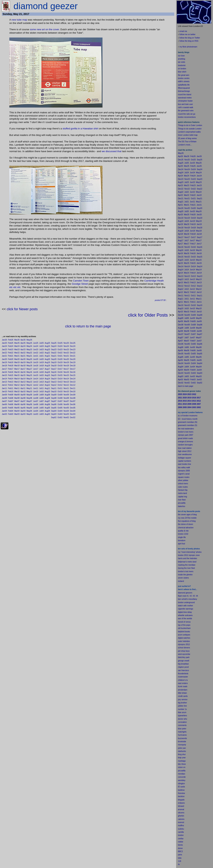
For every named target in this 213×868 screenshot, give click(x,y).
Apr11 (23, 388)
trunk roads (183, 686)
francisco (185, 670)
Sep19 (54, 362)
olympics (182, 644)
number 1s (182, 709)
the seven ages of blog (187, 515)
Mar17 (17, 369)
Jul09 (42, 395)
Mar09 (17, 395)
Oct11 (60, 388)
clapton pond (183, 667)
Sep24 (54, 346)
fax (182, 839)
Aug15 (47, 375)
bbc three (182, 764)
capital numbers (185, 461)
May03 (29, 414)
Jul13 (42, 382)
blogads (181, 800)
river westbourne (185, 454)
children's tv (183, 680)
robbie (181, 842)
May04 (29, 411)
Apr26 (23, 340)
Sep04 (54, 411)
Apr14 (23, 379)
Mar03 (17, 414)
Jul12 (42, 385)
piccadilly (182, 503)
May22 (29, 353)
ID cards (181, 787)
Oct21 (60, 356)
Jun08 (36, 398)
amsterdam (183, 690)
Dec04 (73, 411)
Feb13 (11, 382)
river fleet (182, 500)
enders (185, 683)
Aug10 (47, 392)
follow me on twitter (187, 34)
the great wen (184, 75)
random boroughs (185, 445)
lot (179, 858)
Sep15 (54, 375)
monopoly (182, 745)
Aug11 (47, 388)
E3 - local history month (188, 419)
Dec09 (73, 395)
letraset (181, 806)
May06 (29, 404)
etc (11, 287)
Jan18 (4, 366)
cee (179, 839)
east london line (184, 464)
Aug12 (47, 385)
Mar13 (17, 382)
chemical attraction (186, 528)
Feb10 (11, 392)
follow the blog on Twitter (190, 38)
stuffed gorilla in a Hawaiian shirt (81, 129)
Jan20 (4, 359)
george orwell (184, 661)
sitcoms (181, 813)
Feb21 (11, 356)
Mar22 (17, 353)
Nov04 (66, 411)
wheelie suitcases (185, 615)
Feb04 (11, 411)
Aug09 (47, 395)
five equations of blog (187, 521)
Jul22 (42, 353)
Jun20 (36, 359)
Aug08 (47, 398)
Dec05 (73, 408)
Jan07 (4, 401)
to (181, 858)
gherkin (181, 816)
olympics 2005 (184, 471)
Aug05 (47, 408)
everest (181, 822)
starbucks (182, 751)
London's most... (185, 145)
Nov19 (66, 362)
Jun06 (36, 404)
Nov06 (66, 404)
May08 (29, 398)
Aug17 (47, 369)
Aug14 (47, 379)
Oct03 (60, 414)
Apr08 (23, 398)
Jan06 (4, 404)
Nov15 (66, 375)
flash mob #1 (183, 596)
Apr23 (23, 350)
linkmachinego (184, 91)
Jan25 (4, 343)
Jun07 (36, 401)
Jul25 (42, 343)
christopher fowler (185, 101)
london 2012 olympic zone (189, 555)
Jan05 (4, 408)
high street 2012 (185, 451)
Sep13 (54, 382)
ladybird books (184, 632)
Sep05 (54, 408)
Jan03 (4, 414)
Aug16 (47, 372)
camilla (181, 832)
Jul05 (42, 408)
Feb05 (11, 408)
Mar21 (17, 356)
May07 (29, 401)
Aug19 (47, 362)
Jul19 (42, 362)
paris (180, 855)
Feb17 (11, 369)
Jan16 (4, 372)
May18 (29, 366)
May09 (29, 395)
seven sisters (183, 578)
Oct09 (60, 395)
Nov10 (66, 392)
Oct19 (60, 362)
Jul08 (42, 398)
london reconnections (187, 117)
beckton (181, 796)
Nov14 (66, 379)
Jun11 (36, 388)
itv (179, 864)
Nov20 (66, 359)
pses (183, 803)
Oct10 (60, 392)
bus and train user (185, 104)
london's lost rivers (186, 432)
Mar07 (17, 401)
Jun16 (36, 372)
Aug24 (47, 346)
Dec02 (73, 417)
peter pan (182, 748)
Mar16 (17, 372)
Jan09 (4, 395)
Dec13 (73, 382)
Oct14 (60, 379)
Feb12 (11, 385)
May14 (29, 379)
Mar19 (17, 362)
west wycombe (184, 654)
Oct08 (60, 398)
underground (189, 602)
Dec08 (73, 398)
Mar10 (17, 392)
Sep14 (54, 379)
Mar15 (17, 375)
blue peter (182, 729)
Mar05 (17, 408)
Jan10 (4, 392)
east (180, 683)
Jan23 (4, 350)
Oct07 (60, 401)
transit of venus (184, 622)
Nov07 (66, 401)
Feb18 (11, 366)
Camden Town (81, 281)
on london (182, 69)
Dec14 (73, 379)
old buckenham (184, 628)
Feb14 (11, 379)
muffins (181, 826)
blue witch (182, 72)
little (180, 693)
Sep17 (54, 369)
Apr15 (23, 375)
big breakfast (183, 664)
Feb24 (11, 346)
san (179, 670)
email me (183, 31)
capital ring (182, 497)
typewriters (182, 716)
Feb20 (11, 359)
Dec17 (73, 369)
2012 (188, 644)
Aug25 (47, 343)
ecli (179, 803)
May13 (29, 382)
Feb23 (11, 350)
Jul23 (42, 350)
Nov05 (66, 408)
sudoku (181, 829)
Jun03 (36, 414)
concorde (182, 777)
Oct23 (60, 350)
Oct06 (60, 404)
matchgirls (182, 732)
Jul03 (42, 414)
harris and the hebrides (187, 558)
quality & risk (183, 531)
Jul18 (42, 366)
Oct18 (60, 366)
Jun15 (36, 375)
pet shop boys (184, 651)
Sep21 (54, 356)
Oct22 (60, 353)
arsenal (181, 809)
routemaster (183, 677)
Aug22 (47, 353)
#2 (191, 596)
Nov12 (66, 385)
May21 (29, 356)
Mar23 (17, 350)
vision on (182, 767)
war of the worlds (185, 619)
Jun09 (36, 395)
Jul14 (42, 379)
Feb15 (11, 375)
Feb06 (11, 404)
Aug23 (47, 350)
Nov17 (66, 369)
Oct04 (60, 411)
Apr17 (23, 369)
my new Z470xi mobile (187, 518)
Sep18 (54, 366)
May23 (29, 350)
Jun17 (36, 369)
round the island (185, 95)
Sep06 (54, 404)
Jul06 (42, 404)
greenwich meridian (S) (188, 425)
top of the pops (184, 625)
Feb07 (11, 401)
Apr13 (23, 382)
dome (180, 848)
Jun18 (36, 366)
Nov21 (66, 356)
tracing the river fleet (186, 568)
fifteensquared (184, 88)
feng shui (182, 754)
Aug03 (47, 414)
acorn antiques (184, 635)
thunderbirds (183, 674)
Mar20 (17, 359)
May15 (29, 375)
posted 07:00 (160, 300)
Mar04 (17, 411)
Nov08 (66, 398)
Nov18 (66, 366)
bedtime (181, 790)
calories (181, 819)
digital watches (184, 638)
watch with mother (186, 606)
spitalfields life (184, 85)
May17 (29, 369)
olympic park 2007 (186, 435)
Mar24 (17, 346)
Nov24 (66, 346)
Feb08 (11, 398)
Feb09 (11, 395)
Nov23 (66, 350)
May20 (29, 359)
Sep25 (54, 343)
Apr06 (23, 404)
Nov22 (66, 353)
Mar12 (17, 385)
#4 (197, 596)
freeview (181, 793)
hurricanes (182, 735)
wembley (182, 780)
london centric (184, 78)
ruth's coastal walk (186, 107)
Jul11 (42, 388)
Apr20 (23, 359)
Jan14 (4, 379)
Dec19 (73, 362)
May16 (29, 372)
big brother (182, 703)
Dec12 (73, 385)
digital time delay (185, 612)
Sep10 (54, 392)
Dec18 (73, 366)
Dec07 (73, 401)
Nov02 (66, 417)
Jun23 (36, 350)
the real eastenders (186, 429)
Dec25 (73, 343)
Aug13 (47, 382)
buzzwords (182, 738)
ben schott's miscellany (188, 599)
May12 (29, 385)
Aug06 (47, 404)
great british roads (185, 438)
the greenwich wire (186, 111)
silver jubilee (183, 480)
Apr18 (23, 366)
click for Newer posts (22, 309)
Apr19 (23, 362)
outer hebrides (184, 641)
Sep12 (54, 385)
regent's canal (184, 474)
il (181, 544)
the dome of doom (186, 524)
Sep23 (54, 350)
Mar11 (17, 388)
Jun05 (36, 408)
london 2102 (183, 534)
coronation (182, 722)
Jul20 (42, 359)
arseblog (182, 59)
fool (184, 544)
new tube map (19, 20)
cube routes (183, 487)
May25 (29, 343)
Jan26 (4, 340)
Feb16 (11, 372)
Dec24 (73, 346)
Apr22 (23, 353)
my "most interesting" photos (190, 552)
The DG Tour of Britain (187, 142)
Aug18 (47, 366)
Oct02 (60, 417)
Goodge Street (80, 284)
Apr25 (23, 343)
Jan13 (4, 382)
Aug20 (47, 359)
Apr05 (23, 408)
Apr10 (23, 392)
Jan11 (4, 388)
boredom (182, 540)
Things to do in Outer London (190, 125)
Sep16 (54, 372)
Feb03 (11, 414)
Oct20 (60, 359)
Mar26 (17, 340)
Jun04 (36, 411)
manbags (182, 761)
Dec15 (73, 375)
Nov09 (66, 395)
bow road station (185, 448)
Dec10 (73, 392)
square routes (184, 477)
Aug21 (47, 356)
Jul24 (42, 346)
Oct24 (60, 346)
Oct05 (60, 408)
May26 (29, 340)
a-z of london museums (188, 416)
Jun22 (36, 353)
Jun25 (36, 343)
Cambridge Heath (154, 281)
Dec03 (73, 414)
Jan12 (4, 385)
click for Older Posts (148, 315)
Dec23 (73, 350)
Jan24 (4, 346)
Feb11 (11, 388)
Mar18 (17, 366)
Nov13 (66, 382)
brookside (182, 742)
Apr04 (23, 411)
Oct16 (60, 372)
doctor (181, 719)
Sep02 (54, 417)
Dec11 (73, 388)
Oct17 (60, 369)
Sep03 (54, 414)
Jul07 (42, 401)
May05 (29, 408)
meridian (192, 565)
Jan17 (4, 369)
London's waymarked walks (189, 132)
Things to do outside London (190, 129)
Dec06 (73, 404)
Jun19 (36, 362)
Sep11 (54, 388)
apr (179, 544)
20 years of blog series (187, 138)
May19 (29, 362)
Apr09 (23, 395)
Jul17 (42, 369)
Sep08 (54, 398)
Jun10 (36, 392)
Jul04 (42, 411)
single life (182, 537)
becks (180, 845)
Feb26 (11, 340)
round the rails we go (187, 114)
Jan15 (4, 375)
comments (182, 725)
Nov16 (66, 372)
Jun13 (36, 382)
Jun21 (36, 356)
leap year (182, 758)
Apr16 (23, 372)
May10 (29, 392)
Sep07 (54, 401)
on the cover (52, 29)
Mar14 (17, 379)
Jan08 (4, 398)
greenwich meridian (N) (188, 422)
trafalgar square (184, 458)
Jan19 (4, 362)
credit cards (183, 696)
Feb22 (11, 353)
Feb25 (11, 343)
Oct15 (60, 375)
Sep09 (54, 395)
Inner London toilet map (188, 135)
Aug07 (47, 401)
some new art (37, 29)
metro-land (182, 493)
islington (181, 784)
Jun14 (36, 379)
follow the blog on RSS (189, 41)
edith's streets (184, 81)
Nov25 (66, 343)
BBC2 (180, 851)
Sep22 (54, 353)
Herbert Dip (183, 490)
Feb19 (11, 362)
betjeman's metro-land (187, 562)
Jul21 (42, 356)
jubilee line (182, 706)
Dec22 (73, 353)
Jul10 (42, 392)
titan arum (182, 712)
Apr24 (23, 346)
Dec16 (73, 372)
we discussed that (112, 151)
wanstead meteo (185, 98)
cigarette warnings (186, 609)
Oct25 (60, 343)
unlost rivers (183, 484)
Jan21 (4, 356)
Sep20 (54, 359)
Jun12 (36, 385)
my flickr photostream (188, 47)
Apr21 (23, 356)
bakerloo (182, 506)
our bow (181, 56)
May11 (29, 388)
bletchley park (184, 657)
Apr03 (23, 414)
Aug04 (47, 411)
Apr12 (23, 385)
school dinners (184, 648)
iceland (181, 581)
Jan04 (4, 411)
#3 (194, 596)
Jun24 (36, 346)
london (181, 602)
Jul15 (42, 375)
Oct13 (60, 382)
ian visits (182, 62)
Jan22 (4, 353)
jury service (183, 700)
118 (180, 861)
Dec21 (73, 356)
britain (184, 693)
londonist (182, 65)
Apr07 (23, 401)
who (185, 719)
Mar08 (17, 398)
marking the (183, 565)
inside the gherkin (185, 575)
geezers (189, 593)
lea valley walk (184, 468)
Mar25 (17, 343)
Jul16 (42, 372)
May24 (29, 346)
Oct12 (60, 385)
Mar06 (17, 404)
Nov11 (66, 388)
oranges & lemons (186, 442)
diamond (182, 593)
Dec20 (73, 359)
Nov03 (66, 414)
